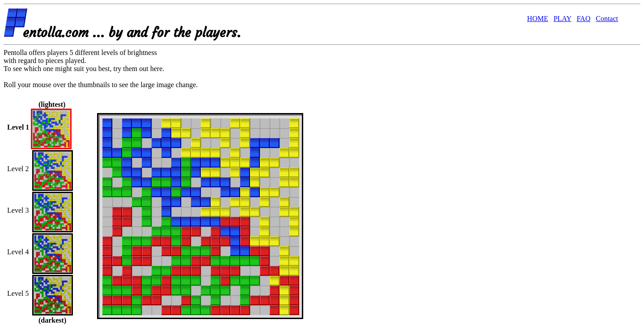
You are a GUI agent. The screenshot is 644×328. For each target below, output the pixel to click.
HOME (538, 19)
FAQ (583, 19)
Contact (607, 19)
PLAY (563, 19)
